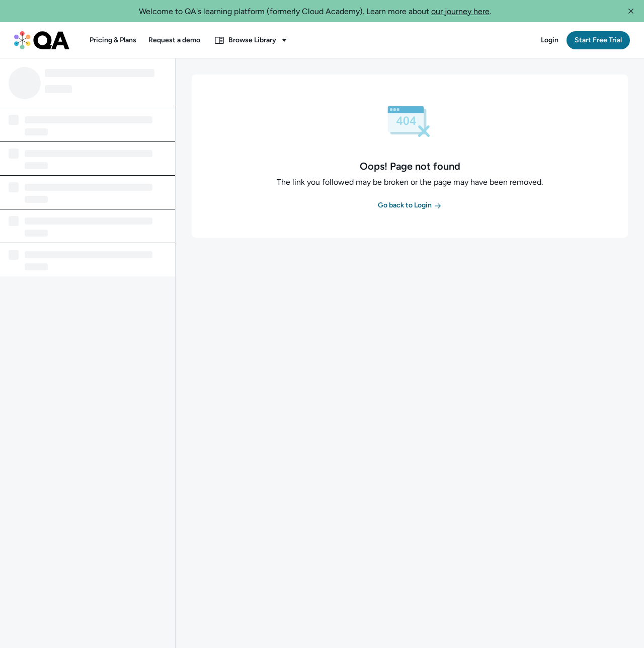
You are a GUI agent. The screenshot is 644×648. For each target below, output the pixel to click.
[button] (631, 11)
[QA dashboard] (42, 40)
